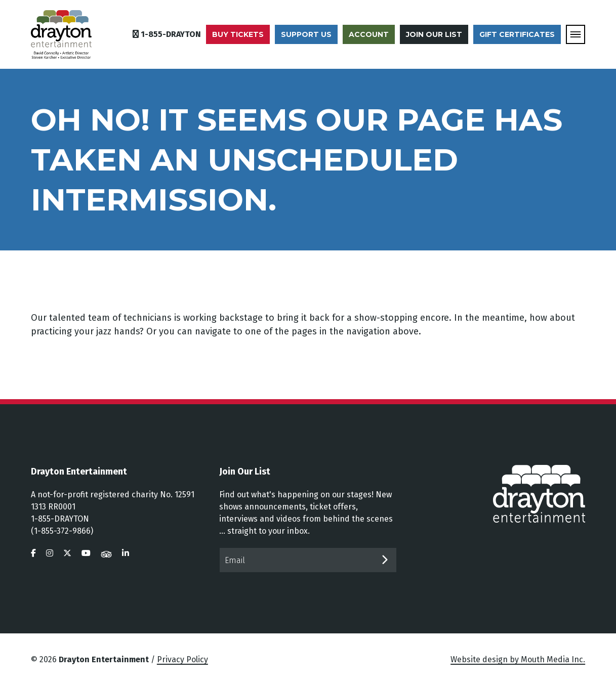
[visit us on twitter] (67, 553)
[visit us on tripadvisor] (106, 553)
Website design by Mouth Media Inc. (518, 659)
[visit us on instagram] (50, 553)
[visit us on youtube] (86, 553)
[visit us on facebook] (33, 553)
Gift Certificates (517, 34)
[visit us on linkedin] (126, 553)
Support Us (306, 34)
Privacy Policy (182, 659)
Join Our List (434, 34)
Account (369, 34)
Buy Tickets (238, 34)
